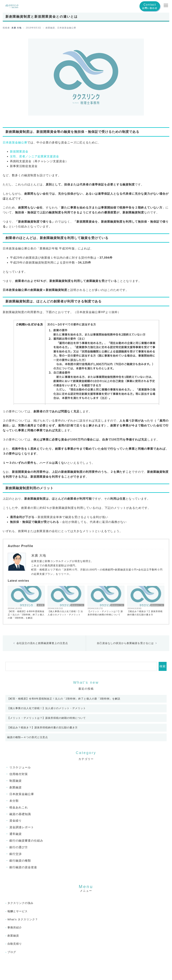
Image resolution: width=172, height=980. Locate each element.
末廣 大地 (16, 28)
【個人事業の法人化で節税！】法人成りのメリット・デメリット (65, 613)
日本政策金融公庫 (67, 28)
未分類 (41, 605)
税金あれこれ (77, 605)
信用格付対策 (19, 774)
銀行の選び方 (19, 847)
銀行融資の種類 (20, 861)
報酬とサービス (18, 911)
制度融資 (16, 781)
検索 (163, 666)
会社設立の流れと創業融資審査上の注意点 (42, 643)
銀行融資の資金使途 (23, 867)
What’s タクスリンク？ (23, 919)
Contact (150, 5)
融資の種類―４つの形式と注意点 (28, 737)
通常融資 (16, 834)
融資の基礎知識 (20, 814)
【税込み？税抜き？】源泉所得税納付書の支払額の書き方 (145, 613)
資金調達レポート (22, 827)
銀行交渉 (16, 854)
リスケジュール (20, 767)
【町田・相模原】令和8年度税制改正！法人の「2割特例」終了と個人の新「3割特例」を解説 (26, 615)
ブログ (12, 952)
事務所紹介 (15, 927)
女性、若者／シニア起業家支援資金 (35, 156)
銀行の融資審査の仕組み (26, 841)
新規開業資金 (19, 151)
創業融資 (50, 28)
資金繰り (16, 821)
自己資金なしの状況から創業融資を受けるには (125, 643)
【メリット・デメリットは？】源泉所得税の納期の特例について (105, 613)
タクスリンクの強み (20, 903)
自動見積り (15, 944)
